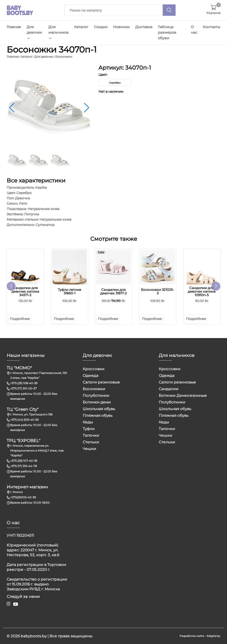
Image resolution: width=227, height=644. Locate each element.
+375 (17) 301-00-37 (23, 388)
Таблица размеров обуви (167, 32)
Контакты (212, 27)
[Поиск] (169, 10)
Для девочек (34, 32)
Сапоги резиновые (101, 382)
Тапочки (91, 435)
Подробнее (20, 319)
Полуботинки (96, 395)
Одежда (91, 376)
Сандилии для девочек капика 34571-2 (25, 292)
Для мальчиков (58, 32)
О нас (194, 30)
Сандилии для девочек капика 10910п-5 (202, 292)
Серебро (115, 83)
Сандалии (169, 389)
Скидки (101, 27)
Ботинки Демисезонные (183, 395)
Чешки (89, 449)
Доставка (144, 27)
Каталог (81, 27)
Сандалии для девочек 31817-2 (113, 292)
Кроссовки (94, 369)
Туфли (89, 429)
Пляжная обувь (98, 415)
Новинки (121, 27)
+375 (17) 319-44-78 (23, 466)
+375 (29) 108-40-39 (24, 383)
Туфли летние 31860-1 (69, 292)
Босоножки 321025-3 (158, 292)
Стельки (91, 442)
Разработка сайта (192, 636)
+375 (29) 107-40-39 (24, 461)
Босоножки (94, 389)
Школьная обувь (99, 409)
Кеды (88, 422)
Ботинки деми (97, 402)
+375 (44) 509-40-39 (24, 420)
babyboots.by (34, 636)
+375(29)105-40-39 (23, 497)
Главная (14, 27)
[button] (87, 108)
